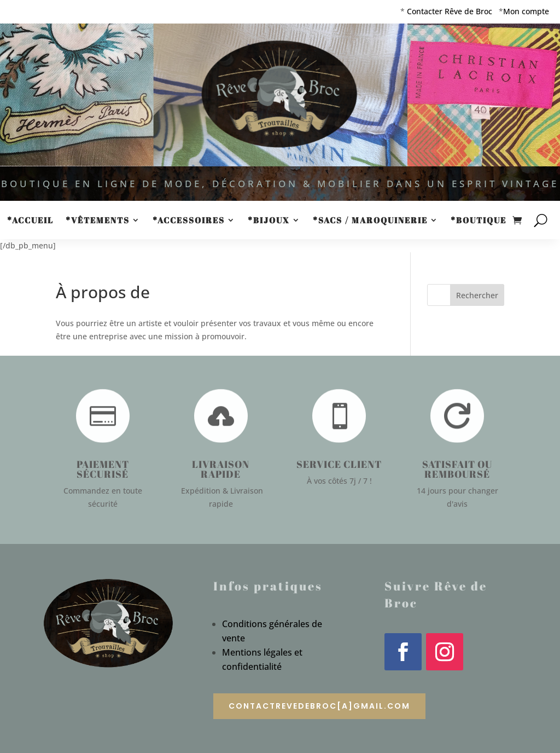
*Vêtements (98, 221)
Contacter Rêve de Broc (450, 11)
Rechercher (477, 295)
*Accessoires (189, 221)
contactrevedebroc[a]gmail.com (319, 706)
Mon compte (526, 11)
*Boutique (479, 221)
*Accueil (30, 221)
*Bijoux (269, 221)
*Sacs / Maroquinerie (370, 221)
